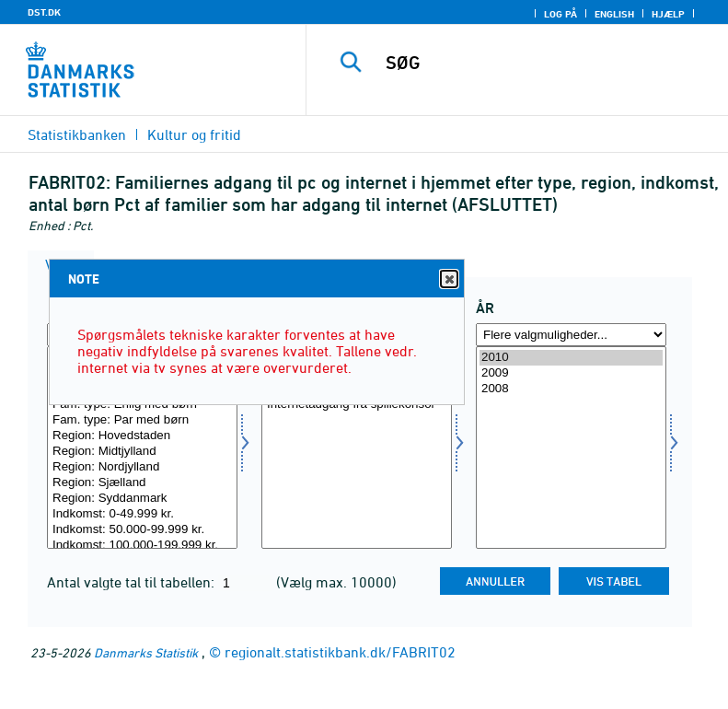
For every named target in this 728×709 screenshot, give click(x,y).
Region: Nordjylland (142, 467)
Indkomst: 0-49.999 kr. (142, 514)
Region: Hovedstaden (142, 436)
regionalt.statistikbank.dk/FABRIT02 (340, 652)
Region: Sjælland (142, 483)
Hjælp (668, 14)
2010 (571, 358)
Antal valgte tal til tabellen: (133, 582)
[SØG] (545, 63)
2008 (571, 389)
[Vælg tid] (571, 447)
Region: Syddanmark (142, 499)
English (614, 14)
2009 (571, 373)
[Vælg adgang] (357, 447)
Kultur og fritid (194, 134)
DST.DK (44, 12)
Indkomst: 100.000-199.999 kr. (142, 546)
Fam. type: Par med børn (142, 420)
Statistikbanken (77, 134)
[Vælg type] (142, 447)
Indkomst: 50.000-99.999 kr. (142, 530)
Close (448, 279)
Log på (560, 14)
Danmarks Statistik (146, 652)
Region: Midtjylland (142, 452)
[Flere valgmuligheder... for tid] (571, 335)
